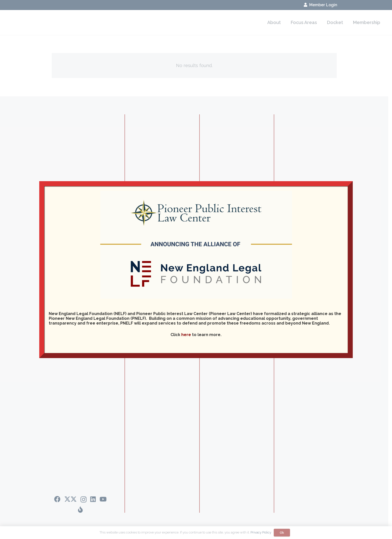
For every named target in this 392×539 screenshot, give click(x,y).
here (186, 335)
